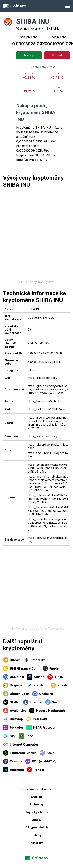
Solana (36, 677)
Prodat (57, 55)
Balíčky (36, 835)
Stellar (12, 702)
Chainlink (43, 694)
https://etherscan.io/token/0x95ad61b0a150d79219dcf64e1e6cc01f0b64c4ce (48, 468)
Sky (9, 736)
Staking (36, 797)
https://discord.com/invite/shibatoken (48, 446)
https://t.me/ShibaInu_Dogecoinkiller (48, 455)
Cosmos (13, 761)
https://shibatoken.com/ (43, 378)
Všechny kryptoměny (30, 29)
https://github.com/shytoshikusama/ (48, 539)
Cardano (37, 685)
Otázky (37, 820)
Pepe (26, 736)
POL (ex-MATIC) (41, 761)
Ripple (51, 668)
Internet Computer (21, 744)
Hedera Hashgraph (47, 711)
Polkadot (13, 727)
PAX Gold (36, 719)
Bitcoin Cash (16, 694)
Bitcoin (12, 660)
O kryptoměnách (37, 827)
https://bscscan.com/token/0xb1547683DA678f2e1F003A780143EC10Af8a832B (48, 511)
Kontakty (37, 843)
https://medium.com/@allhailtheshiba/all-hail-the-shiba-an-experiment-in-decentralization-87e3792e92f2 (48, 423)
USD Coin (14, 677)
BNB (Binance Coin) (21, 668)
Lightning (36, 804)
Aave (47, 753)
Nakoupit (29, 55)
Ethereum (34, 660)
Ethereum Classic (20, 753)
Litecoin (33, 702)
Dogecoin (14, 685)
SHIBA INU (53, 29)
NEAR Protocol (41, 727)
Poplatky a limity (37, 812)
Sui (51, 702)
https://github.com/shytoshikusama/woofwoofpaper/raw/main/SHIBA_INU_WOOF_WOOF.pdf (48, 389)
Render (36, 770)
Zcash (59, 685)
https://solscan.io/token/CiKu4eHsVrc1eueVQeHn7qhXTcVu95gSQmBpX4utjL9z (48, 499)
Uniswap (13, 719)
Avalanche (15, 711)
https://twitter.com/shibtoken (45, 401)
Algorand (13, 770)
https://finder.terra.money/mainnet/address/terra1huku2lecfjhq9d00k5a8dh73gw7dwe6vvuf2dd (48, 524)
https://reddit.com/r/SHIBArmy (46, 409)
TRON (55, 677)
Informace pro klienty (36, 789)
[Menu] (67, 6)
